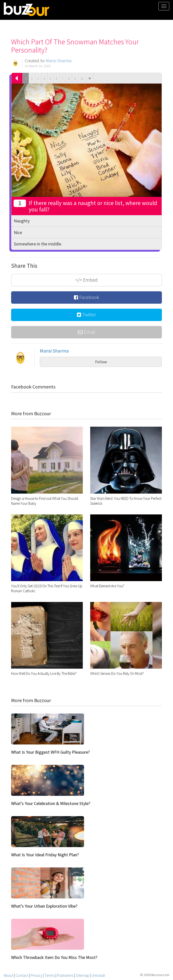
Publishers (65, 975)
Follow (101, 362)
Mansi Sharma (59, 61)
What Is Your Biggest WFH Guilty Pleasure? (50, 752)
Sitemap (83, 975)
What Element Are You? (107, 586)
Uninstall (98, 975)
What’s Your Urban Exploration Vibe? (44, 906)
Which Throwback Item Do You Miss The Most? (54, 957)
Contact (22, 975)
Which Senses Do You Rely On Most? (117, 673)
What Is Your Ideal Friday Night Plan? (45, 855)
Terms (50, 975)
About (9, 975)
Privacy (36, 975)
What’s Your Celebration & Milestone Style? (51, 803)
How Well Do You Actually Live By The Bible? (44, 673)
